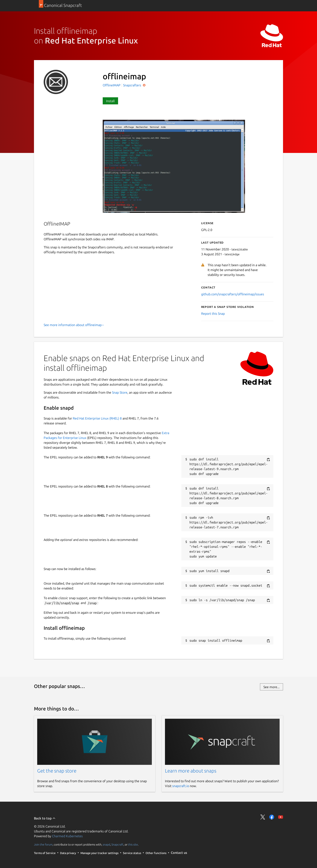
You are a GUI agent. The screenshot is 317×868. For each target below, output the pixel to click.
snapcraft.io (181, 786)
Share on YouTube (281, 817)
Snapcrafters (133, 85)
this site (133, 844)
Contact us (179, 853)
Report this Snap (213, 314)
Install (110, 101)
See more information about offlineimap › (74, 325)
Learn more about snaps (191, 771)
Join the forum (43, 844)
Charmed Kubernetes (67, 836)
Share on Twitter (263, 817)
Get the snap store (57, 771)
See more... (272, 687)
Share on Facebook (272, 817)
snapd (106, 844)
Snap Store (120, 392)
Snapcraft (117, 844)
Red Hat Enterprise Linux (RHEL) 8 (97, 418)
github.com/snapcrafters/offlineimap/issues (233, 294)
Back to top (45, 818)
